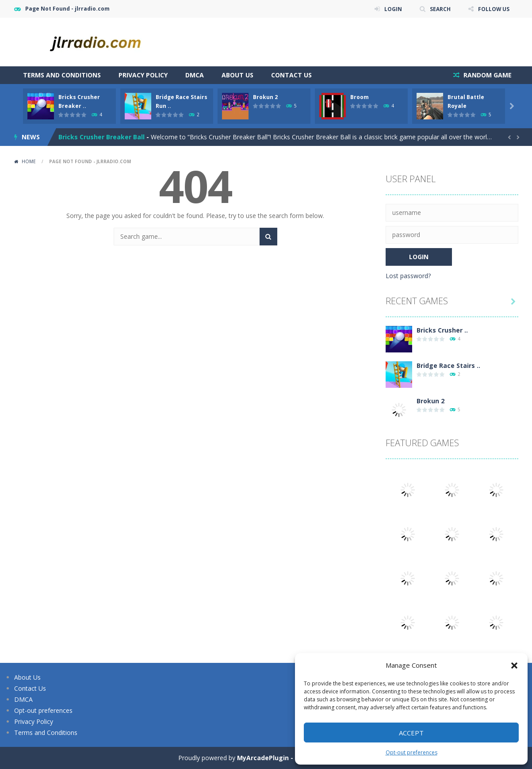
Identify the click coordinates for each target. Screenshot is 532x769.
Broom (360, 97)
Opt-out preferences (411, 752)
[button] (514, 666)
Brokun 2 (265, 97)
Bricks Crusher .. (442, 330)
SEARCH (440, 9)
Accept (411, 733)
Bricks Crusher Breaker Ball (101, 137)
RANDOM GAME (487, 75)
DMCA (195, 75)
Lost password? (408, 276)
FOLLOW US (494, 9)
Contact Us (291, 75)
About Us (237, 75)
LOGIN (393, 9)
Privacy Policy (143, 75)
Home (29, 161)
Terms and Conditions (62, 75)
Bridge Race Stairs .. (448, 365)
